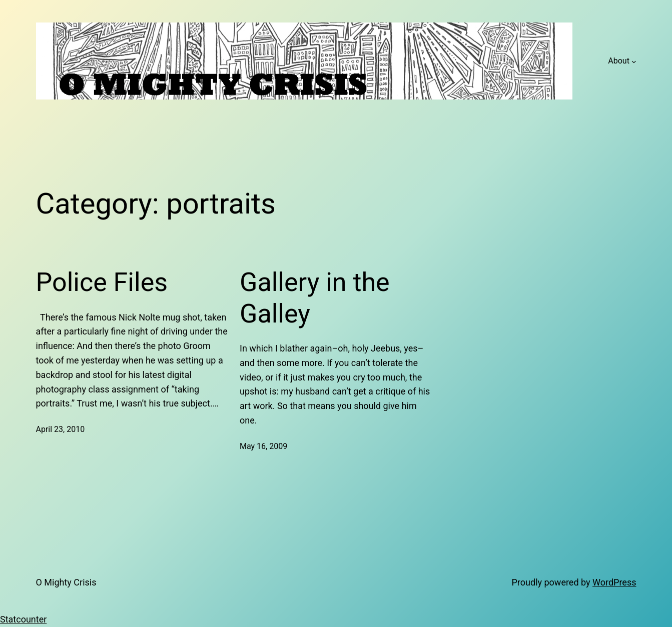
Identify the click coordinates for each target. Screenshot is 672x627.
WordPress (614, 582)
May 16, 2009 (263, 446)
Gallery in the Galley (315, 298)
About (619, 61)
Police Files (102, 282)
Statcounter (23, 619)
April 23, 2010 (61, 429)
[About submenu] (634, 61)
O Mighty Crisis (66, 582)
